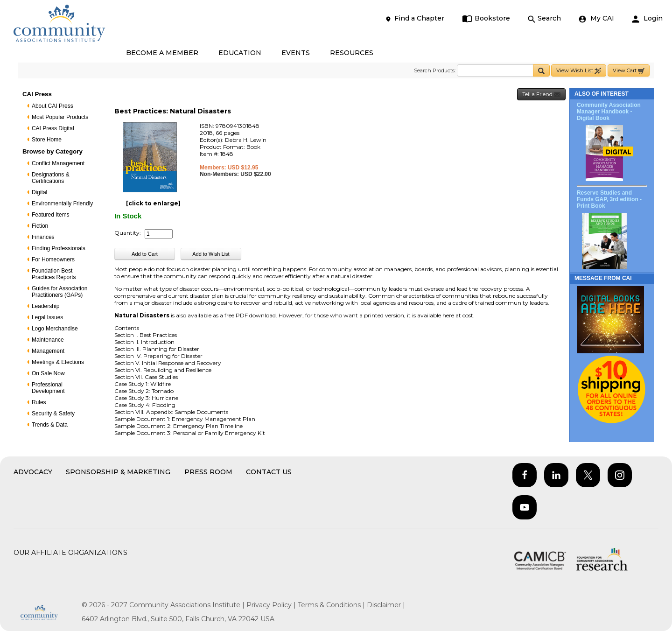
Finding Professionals (59, 248)
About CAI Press (52, 106)
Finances (43, 237)
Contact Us (269, 472)
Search (544, 18)
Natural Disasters (142, 315)
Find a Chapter (414, 18)
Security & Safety (53, 414)
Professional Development (48, 388)
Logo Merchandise (55, 329)
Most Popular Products (60, 117)
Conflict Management (58, 163)
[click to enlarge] (153, 203)
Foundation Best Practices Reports (54, 274)
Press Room (208, 472)
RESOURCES (352, 53)
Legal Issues (47, 317)
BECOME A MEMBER (162, 53)
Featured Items (51, 215)
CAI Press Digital (53, 128)
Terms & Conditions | (332, 605)
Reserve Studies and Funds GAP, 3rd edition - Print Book (609, 199)
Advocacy (33, 472)
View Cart (629, 71)
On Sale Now (48, 373)
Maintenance (48, 340)
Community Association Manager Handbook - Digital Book (609, 112)
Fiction (40, 226)
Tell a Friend (541, 95)
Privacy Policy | (272, 605)
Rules (39, 402)
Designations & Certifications (51, 178)
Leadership (45, 306)
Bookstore (486, 18)
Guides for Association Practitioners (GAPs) (59, 292)
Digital (39, 192)
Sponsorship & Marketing (118, 472)
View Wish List (579, 71)
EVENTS (296, 53)
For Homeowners (53, 259)
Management (48, 351)
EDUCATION (240, 53)
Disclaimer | (386, 605)
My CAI (596, 18)
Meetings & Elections (58, 362)
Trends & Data (50, 425)
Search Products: (435, 70)
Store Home (47, 140)
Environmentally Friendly (62, 203)
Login (647, 18)
